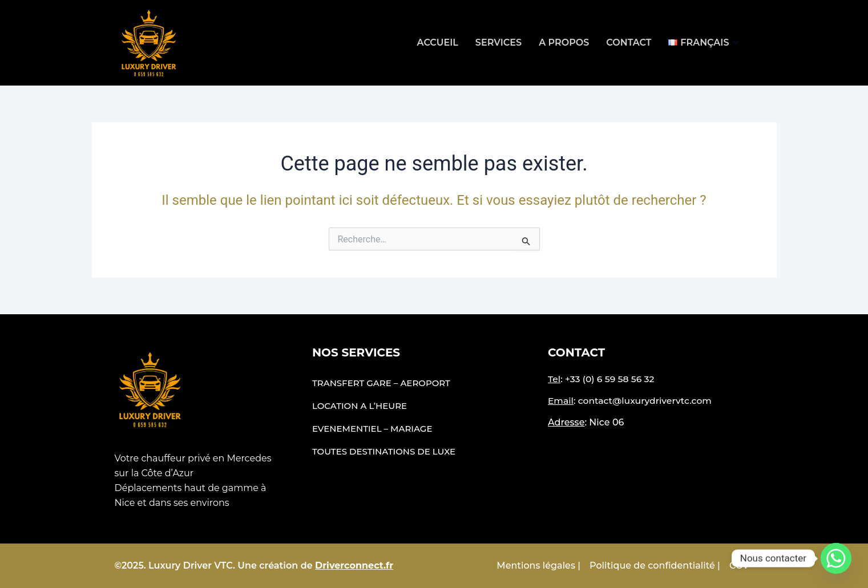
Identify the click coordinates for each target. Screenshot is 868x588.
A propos (564, 42)
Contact (629, 42)
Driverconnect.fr (354, 565)
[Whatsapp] (836, 558)
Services (498, 42)
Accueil (438, 42)
